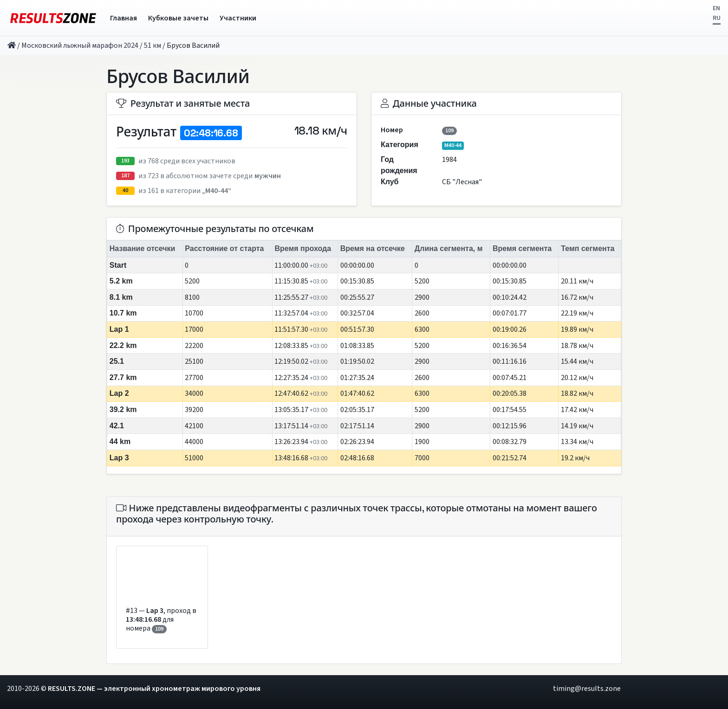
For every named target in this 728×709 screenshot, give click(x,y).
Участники (238, 18)
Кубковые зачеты (178, 18)
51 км (153, 45)
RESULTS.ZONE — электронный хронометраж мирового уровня (154, 689)
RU (717, 18)
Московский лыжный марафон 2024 (80, 45)
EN (716, 8)
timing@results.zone (587, 689)
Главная (123, 18)
